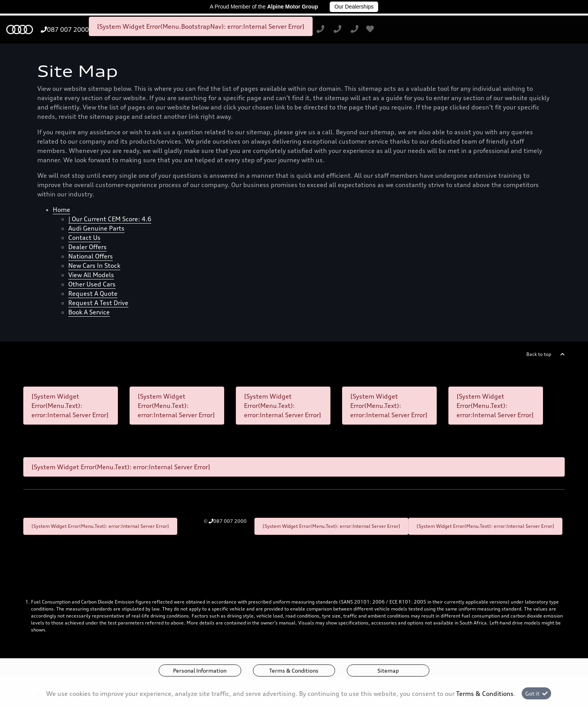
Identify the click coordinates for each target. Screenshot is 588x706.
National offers (91, 256)
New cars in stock (94, 265)
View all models (91, 275)
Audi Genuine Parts (96, 228)
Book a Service (89, 312)
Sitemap (388, 670)
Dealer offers (87, 247)
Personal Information (200, 670)
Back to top (539, 354)
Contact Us (84, 238)
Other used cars (92, 284)
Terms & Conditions (294, 670)
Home (61, 210)
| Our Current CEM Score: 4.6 (110, 219)
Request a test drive (98, 303)
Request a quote (93, 293)
